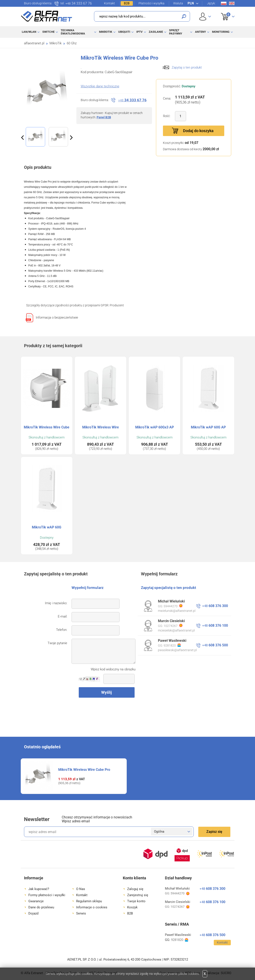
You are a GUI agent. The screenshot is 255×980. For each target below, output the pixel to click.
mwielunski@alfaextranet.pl (177, 611)
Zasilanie (156, 32)
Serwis (81, 913)
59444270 (173, 606)
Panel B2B (104, 117)
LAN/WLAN (29, 32)
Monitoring (221, 32)
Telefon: (62, 630)
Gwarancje (36, 901)
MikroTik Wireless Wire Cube (47, 427)
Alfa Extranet (47, 16)
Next (71, 138)
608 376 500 (215, 645)
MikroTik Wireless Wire (101, 427)
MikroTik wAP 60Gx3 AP (155, 427)
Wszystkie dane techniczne (100, 86)
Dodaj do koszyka (198, 131)
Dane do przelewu (41, 907)
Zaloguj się (135, 889)
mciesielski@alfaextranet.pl (176, 630)
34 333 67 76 (79, 3)
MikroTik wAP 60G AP (208, 427)
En (232, 3)
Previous (22, 138)
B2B (127, 3)
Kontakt (110, 3)
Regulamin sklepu (89, 901)
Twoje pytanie (57, 643)
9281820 (172, 645)
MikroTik (106, 32)
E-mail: (62, 616)
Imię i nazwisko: (56, 603)
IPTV (139, 32)
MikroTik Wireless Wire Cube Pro (84, 770)
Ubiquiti (124, 32)
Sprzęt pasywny (176, 32)
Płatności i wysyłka (151, 3)
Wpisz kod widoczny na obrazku (113, 669)
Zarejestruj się (138, 895)
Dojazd (33, 913)
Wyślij (107, 692)
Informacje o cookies (92, 907)
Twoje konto (136, 901)
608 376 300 (215, 606)
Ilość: (167, 116)
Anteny (200, 32)
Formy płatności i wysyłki (47, 895)
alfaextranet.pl (34, 43)
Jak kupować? (39, 889)
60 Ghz (72, 43)
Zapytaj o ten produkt (187, 67)
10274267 (173, 626)
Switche (48, 32)
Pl (224, 3)
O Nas (81, 889)
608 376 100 (215, 625)
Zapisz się (214, 832)
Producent (117, 305)
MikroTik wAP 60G (47, 527)
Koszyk (225, 12)
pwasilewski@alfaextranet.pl (177, 650)
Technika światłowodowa (73, 32)
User (205, 16)
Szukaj (184, 16)
